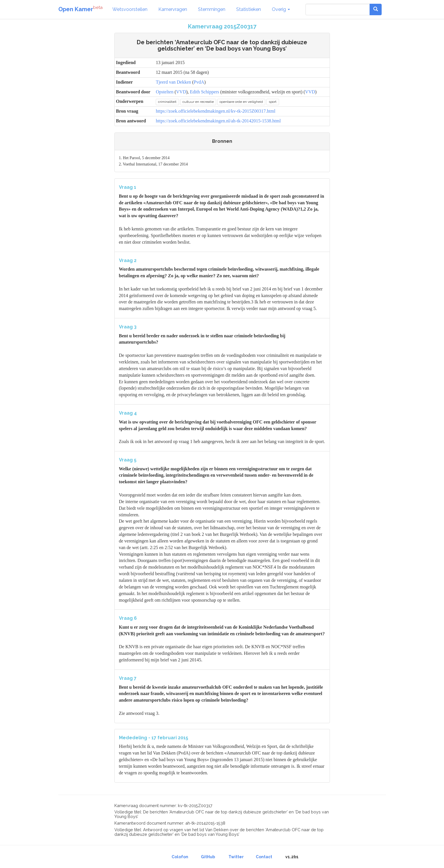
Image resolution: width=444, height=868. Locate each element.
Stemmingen (212, 9)
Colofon (180, 857)
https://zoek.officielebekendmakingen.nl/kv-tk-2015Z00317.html (216, 111)
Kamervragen (173, 9)
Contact (264, 857)
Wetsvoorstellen (130, 9)
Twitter (236, 857)
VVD (181, 92)
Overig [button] (281, 9)
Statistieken (249, 9)
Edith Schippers (205, 92)
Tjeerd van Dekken (173, 82)
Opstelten (165, 92)
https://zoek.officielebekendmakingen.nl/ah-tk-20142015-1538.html (218, 121)
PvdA (199, 82)
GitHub (208, 857)
